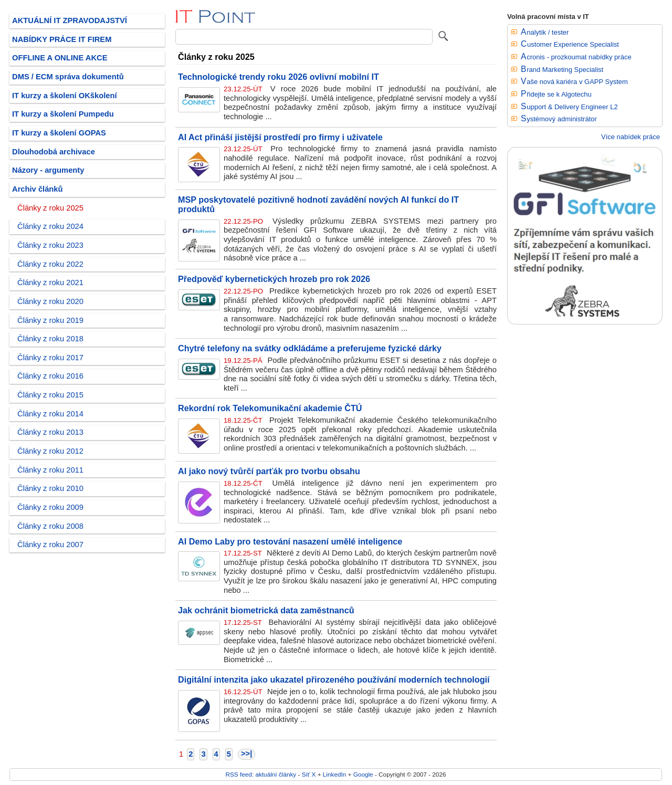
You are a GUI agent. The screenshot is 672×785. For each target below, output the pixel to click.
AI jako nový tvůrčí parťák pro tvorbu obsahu (269, 471)
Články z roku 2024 (50, 226)
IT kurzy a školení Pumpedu (63, 114)
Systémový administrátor (559, 119)
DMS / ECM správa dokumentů (68, 77)
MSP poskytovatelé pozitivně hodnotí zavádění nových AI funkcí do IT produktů (318, 204)
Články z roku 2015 (50, 395)
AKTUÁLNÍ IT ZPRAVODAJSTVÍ (70, 20)
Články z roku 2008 (50, 526)
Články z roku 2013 (50, 432)
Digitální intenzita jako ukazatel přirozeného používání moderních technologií (334, 679)
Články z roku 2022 (50, 264)
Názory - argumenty (48, 170)
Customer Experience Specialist (570, 44)
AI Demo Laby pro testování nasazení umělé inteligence (290, 541)
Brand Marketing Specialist (562, 70)
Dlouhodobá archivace (54, 152)
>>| (246, 753)
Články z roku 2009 (50, 507)
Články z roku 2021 (50, 282)
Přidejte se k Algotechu (556, 94)
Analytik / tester (545, 32)
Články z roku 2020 (50, 301)
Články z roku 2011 (50, 470)
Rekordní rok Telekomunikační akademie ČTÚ (270, 408)
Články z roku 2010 (50, 488)
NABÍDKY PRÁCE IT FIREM (62, 39)
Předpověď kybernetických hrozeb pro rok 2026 (274, 279)
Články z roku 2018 (50, 339)
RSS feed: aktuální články (261, 774)
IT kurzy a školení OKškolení (65, 96)
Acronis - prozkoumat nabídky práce (576, 57)
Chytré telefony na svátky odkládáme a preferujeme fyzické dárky (310, 348)
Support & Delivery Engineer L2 (569, 107)
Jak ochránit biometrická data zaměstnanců (266, 610)
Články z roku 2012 (50, 451)
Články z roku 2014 (50, 414)
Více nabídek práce (631, 137)
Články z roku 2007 (50, 545)
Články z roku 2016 (50, 376)
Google (363, 774)
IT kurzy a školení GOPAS (59, 133)
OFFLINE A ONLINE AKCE (60, 58)
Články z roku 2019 (50, 320)
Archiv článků (38, 189)
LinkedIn (334, 774)
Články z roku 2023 (50, 245)
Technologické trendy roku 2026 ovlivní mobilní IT (279, 77)
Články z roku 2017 (50, 358)
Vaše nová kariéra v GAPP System (574, 82)
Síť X (309, 774)
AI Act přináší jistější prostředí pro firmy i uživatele (280, 137)
